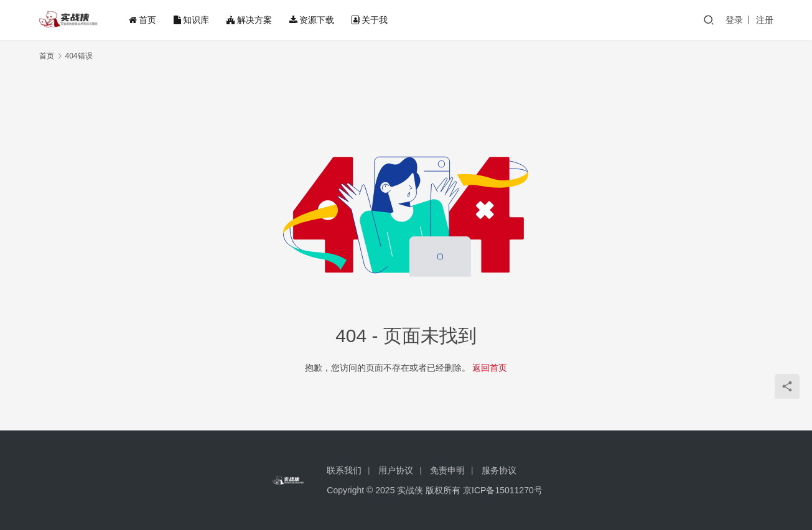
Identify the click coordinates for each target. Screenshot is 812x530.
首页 (142, 20)
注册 (765, 20)
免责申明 (447, 470)
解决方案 (249, 20)
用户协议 (396, 470)
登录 (734, 20)
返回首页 (490, 368)
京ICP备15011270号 (503, 490)
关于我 (370, 20)
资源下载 (312, 20)
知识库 (191, 20)
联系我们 (344, 470)
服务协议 (499, 470)
